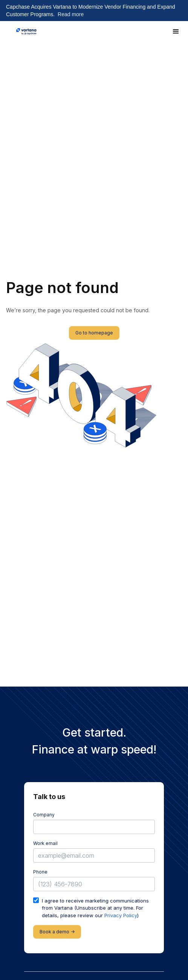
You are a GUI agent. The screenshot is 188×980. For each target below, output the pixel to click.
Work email (45, 843)
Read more (71, 14)
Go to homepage (94, 333)
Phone (40, 872)
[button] (176, 32)
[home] (26, 32)
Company (44, 815)
